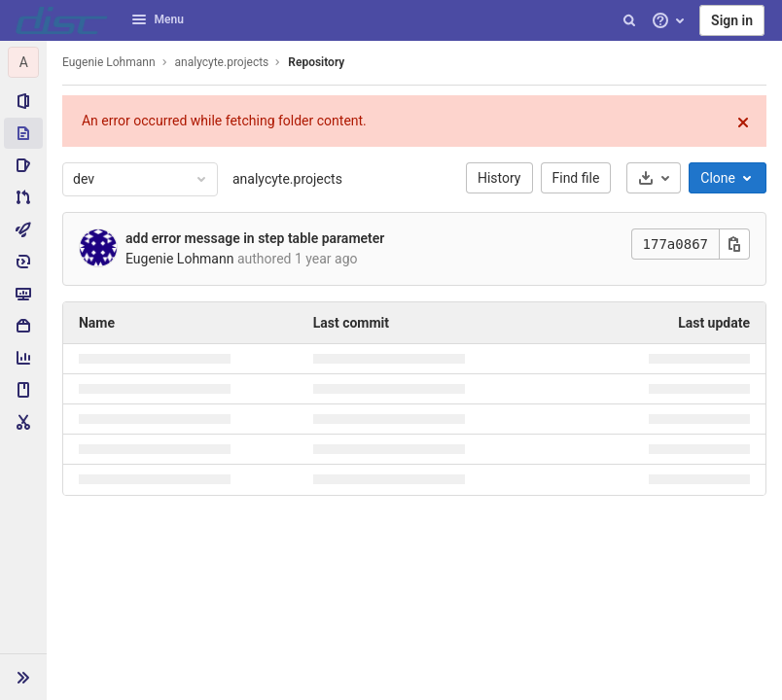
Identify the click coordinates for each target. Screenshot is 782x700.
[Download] (654, 178)
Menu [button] (158, 19)
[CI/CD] (23, 229)
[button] (23, 677)
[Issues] (23, 165)
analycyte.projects (287, 179)
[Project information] (23, 101)
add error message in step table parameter (255, 238)
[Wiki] (23, 390)
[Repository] (23, 133)
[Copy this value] (734, 244)
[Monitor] (23, 294)
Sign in (732, 20)
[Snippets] (23, 422)
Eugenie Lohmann (109, 62)
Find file (576, 178)
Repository (316, 62)
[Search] (629, 20)
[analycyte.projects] (23, 62)
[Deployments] (23, 262)
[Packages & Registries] (23, 326)
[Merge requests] (23, 197)
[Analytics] (23, 358)
